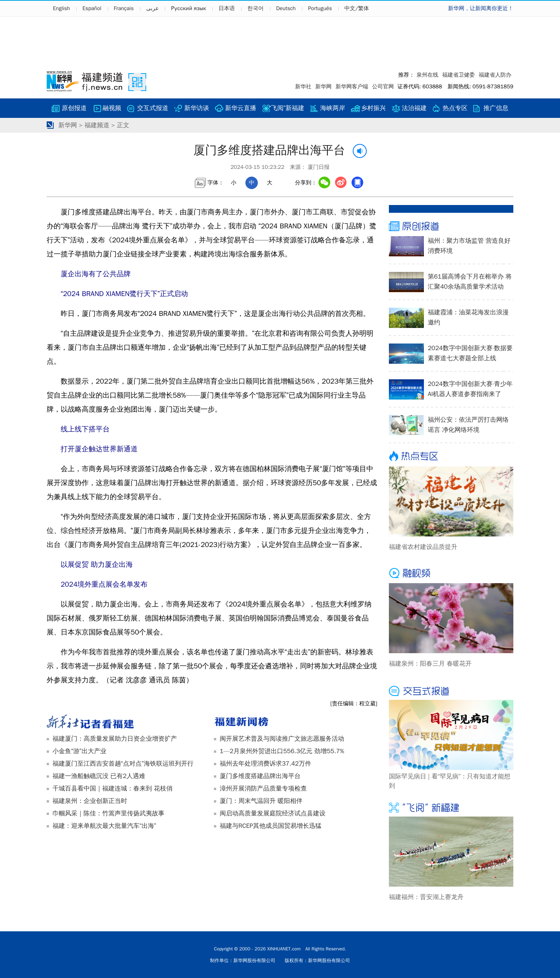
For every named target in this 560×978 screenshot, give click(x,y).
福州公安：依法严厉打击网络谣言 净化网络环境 (468, 425)
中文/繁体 (357, 8)
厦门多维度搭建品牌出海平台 (260, 776)
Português (320, 8)
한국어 (255, 8)
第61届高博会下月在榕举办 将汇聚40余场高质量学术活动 (470, 282)
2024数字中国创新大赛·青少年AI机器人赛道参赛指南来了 (470, 389)
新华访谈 (197, 108)
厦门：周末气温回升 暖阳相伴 (261, 801)
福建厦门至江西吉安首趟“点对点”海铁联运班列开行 (123, 764)
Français (124, 8)
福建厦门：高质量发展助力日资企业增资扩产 (115, 739)
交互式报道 (153, 108)
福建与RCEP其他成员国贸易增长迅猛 (271, 826)
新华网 (324, 87)
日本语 (227, 8)
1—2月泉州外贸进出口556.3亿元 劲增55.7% (282, 751)
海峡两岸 (332, 108)
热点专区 (455, 108)
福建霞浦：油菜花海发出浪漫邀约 (468, 317)
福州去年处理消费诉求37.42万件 (265, 764)
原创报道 (74, 108)
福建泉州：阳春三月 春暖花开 (430, 664)
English (61, 8)
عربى (152, 8)
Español (92, 8)
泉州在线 (427, 75)
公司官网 (383, 87)
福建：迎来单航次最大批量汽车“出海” (104, 826)
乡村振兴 (373, 108)
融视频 (112, 108)
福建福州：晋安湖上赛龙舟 (426, 897)
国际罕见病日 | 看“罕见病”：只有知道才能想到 (450, 781)
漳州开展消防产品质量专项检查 (263, 789)
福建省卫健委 (458, 75)
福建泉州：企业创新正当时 (90, 801)
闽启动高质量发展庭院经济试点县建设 (273, 813)
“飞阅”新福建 (287, 108)
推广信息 (496, 108)
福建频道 (97, 125)
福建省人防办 (495, 75)
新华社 (303, 87)
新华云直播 (241, 108)
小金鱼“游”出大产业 (80, 751)
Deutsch (286, 8)
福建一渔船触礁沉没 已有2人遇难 (99, 776)
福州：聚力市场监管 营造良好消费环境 (469, 246)
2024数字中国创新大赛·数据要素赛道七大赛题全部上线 (470, 353)
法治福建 (414, 108)
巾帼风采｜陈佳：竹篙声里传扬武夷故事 (108, 813)
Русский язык (189, 8)
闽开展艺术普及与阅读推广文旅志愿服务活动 (282, 739)
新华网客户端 (352, 87)
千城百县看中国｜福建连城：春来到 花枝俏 (112, 789)
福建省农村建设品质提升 (423, 547)
